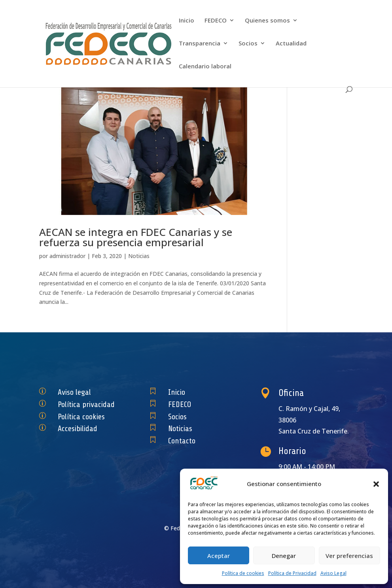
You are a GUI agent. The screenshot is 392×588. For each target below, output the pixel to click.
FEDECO (216, 21)
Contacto (186, 441)
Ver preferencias (349, 556)
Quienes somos (267, 21)
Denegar (284, 556)
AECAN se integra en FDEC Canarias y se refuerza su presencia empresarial (136, 237)
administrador (67, 256)
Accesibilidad (80, 429)
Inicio (187, 21)
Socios (248, 44)
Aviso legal (78, 392)
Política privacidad (87, 404)
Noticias (139, 256)
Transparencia (200, 44)
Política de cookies (243, 573)
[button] (376, 484)
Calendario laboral (205, 67)
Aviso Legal (333, 573)
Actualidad (291, 44)
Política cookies (83, 416)
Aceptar (219, 556)
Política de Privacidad (292, 573)
